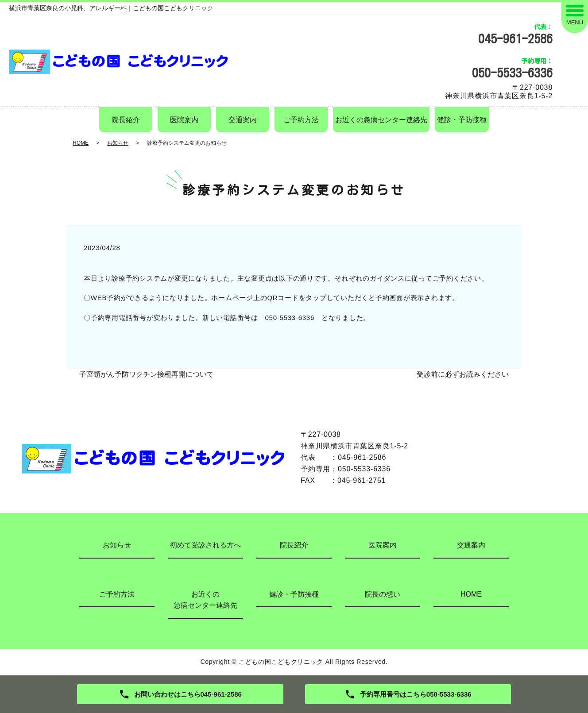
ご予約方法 (301, 120)
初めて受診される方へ (205, 545)
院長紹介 (126, 120)
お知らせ (118, 143)
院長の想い (383, 594)
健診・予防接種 (462, 120)
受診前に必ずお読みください (463, 374)
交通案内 (243, 120)
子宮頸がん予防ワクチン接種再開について (147, 374)
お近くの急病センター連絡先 (381, 120)
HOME (81, 143)
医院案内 (184, 120)
